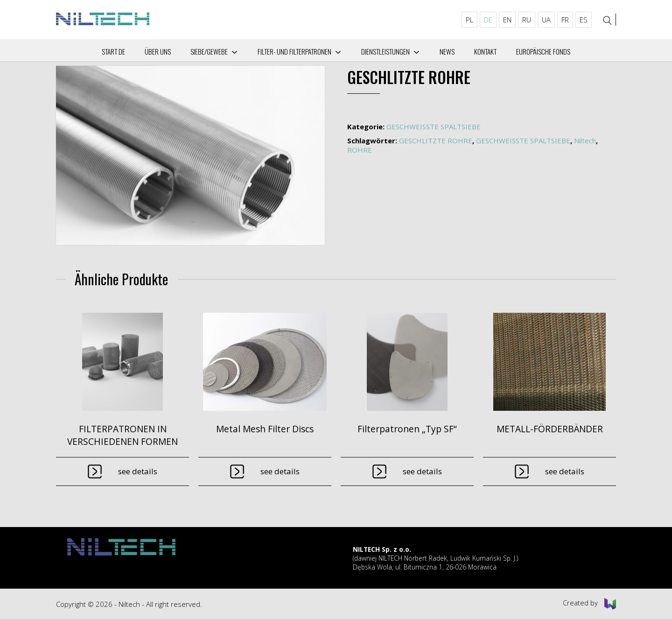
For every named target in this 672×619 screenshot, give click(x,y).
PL (469, 20)
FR (565, 20)
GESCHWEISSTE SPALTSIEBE (434, 127)
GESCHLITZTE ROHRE (436, 141)
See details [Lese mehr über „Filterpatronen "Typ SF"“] (422, 471)
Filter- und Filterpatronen (294, 51)
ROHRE (360, 150)
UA (546, 20)
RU (527, 20)
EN (507, 20)
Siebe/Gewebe (209, 51)
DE (488, 20)
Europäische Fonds (543, 51)
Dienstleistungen (385, 51)
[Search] (608, 21)
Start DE (113, 51)
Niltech (585, 141)
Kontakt (485, 51)
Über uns (158, 51)
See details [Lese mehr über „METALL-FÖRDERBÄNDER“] (565, 471)
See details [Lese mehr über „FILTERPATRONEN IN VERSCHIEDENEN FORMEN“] (138, 471)
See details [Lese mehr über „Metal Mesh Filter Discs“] (280, 471)
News (447, 51)
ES (584, 20)
